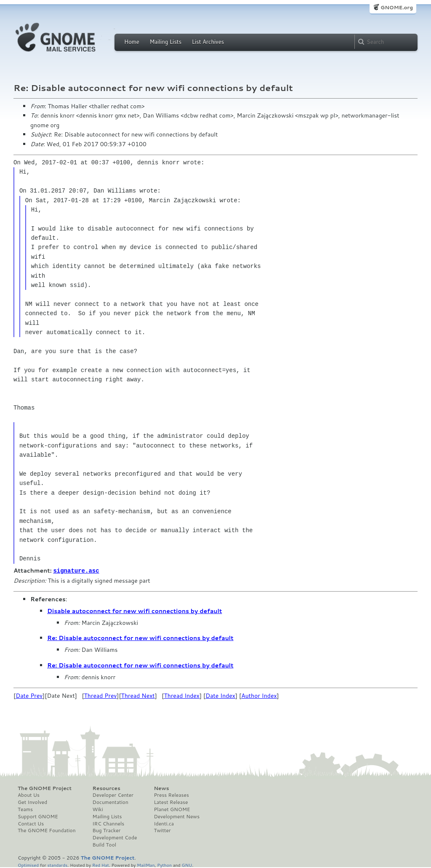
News (161, 788)
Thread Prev (101, 695)
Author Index (259, 695)
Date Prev (29, 695)
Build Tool (104, 844)
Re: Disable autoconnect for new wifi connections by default (140, 638)
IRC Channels (109, 823)
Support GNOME (38, 816)
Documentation (110, 802)
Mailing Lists (165, 42)
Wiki (98, 809)
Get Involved (32, 802)
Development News (177, 816)
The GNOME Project (45, 788)
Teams (25, 809)
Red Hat (101, 864)
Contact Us (31, 823)
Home (132, 42)
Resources (106, 788)
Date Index (220, 695)
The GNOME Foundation (47, 830)
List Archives (208, 42)
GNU (187, 864)
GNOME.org (397, 7)
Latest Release (171, 802)
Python (164, 864)
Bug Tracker (107, 830)
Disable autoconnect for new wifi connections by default (134, 611)
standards (57, 864)
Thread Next (138, 695)
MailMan (146, 864)
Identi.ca (164, 823)
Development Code (115, 837)
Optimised (28, 864)
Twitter (162, 830)
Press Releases (171, 795)
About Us (29, 795)
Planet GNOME (172, 809)
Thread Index (182, 695)
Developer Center (113, 795)
